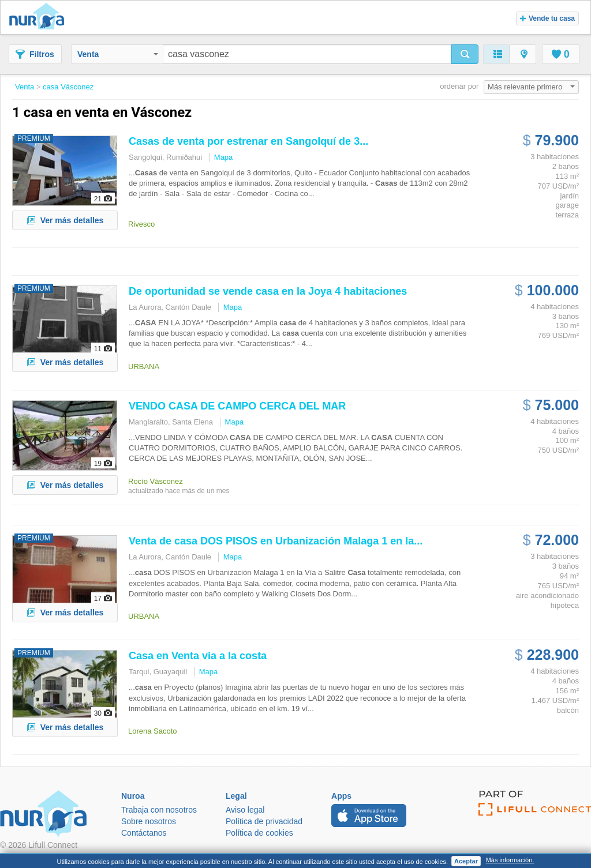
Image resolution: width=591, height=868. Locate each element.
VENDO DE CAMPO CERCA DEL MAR (237, 406)
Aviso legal (245, 810)
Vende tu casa (547, 18)
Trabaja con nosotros (159, 810)
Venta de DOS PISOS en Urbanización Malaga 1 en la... (276, 541)
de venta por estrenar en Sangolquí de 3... (248, 141)
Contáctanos (144, 833)
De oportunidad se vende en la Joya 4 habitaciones (268, 291)
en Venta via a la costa (198, 656)
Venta (118, 54)
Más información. (510, 860)
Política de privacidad (264, 821)
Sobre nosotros (149, 821)
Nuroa (40, 17)
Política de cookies (259, 833)
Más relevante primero (531, 87)
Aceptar (466, 861)
